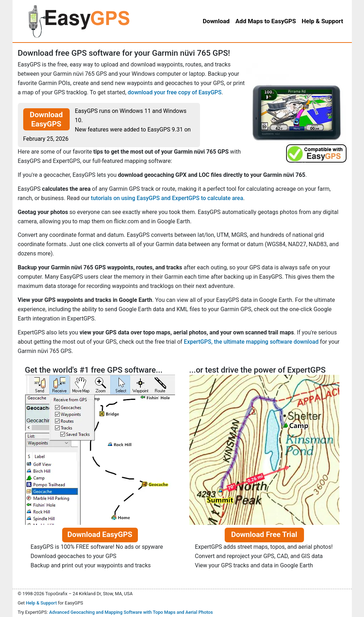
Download (216, 21)
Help (323, 21)
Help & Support (41, 603)
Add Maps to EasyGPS (266, 21)
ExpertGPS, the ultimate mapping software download (251, 342)
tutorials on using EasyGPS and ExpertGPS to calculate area (167, 198)
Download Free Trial (264, 534)
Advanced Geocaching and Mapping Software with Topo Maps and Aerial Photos (131, 612)
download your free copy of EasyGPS (175, 92)
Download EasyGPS (46, 119)
